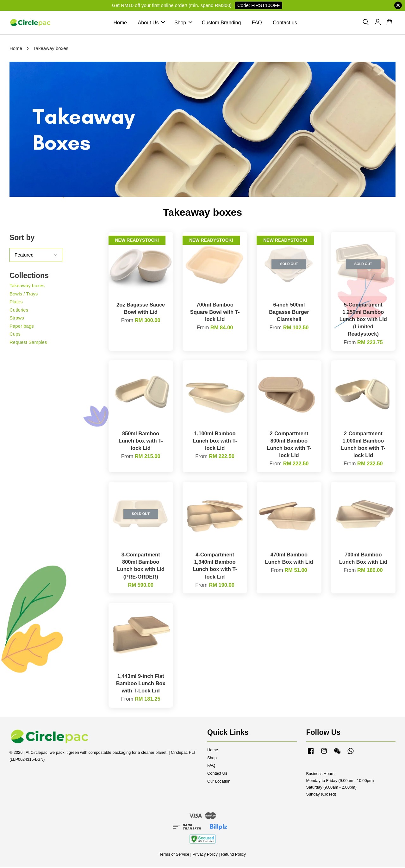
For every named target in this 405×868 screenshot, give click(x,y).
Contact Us (217, 774)
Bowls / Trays (24, 294)
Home (120, 23)
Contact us (285, 23)
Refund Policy (233, 855)
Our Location (219, 782)
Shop (183, 23)
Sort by (22, 238)
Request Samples (28, 342)
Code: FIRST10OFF (259, 5)
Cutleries (19, 310)
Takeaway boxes (27, 286)
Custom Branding (221, 23)
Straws (17, 318)
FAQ (257, 23)
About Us (152, 23)
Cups (15, 335)
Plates (16, 302)
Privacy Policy (205, 855)
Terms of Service (174, 855)
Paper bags (22, 326)
